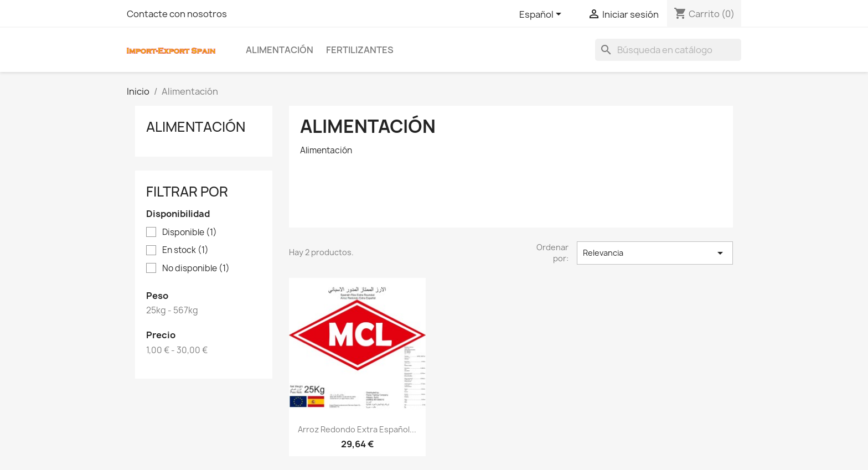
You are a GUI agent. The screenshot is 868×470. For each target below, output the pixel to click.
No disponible (196, 268)
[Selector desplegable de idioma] (542, 15)
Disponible (190, 233)
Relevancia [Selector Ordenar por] (655, 253)
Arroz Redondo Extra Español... (357, 429)
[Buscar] (668, 50)
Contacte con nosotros (177, 14)
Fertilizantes (360, 50)
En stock (185, 250)
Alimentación (280, 50)
